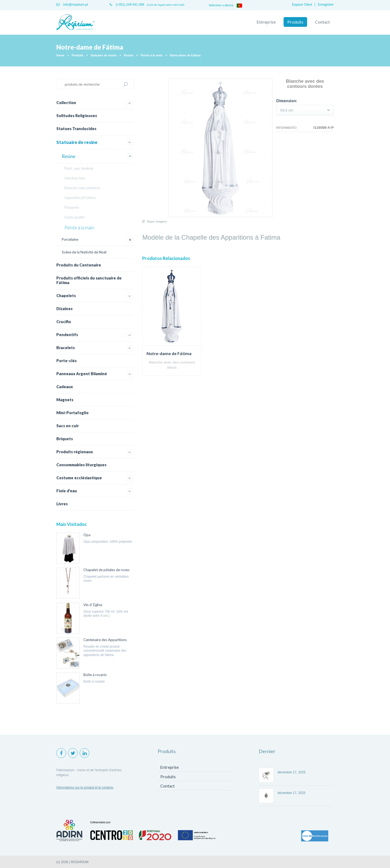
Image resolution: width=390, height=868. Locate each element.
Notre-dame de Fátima (185, 55)
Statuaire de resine (104, 55)
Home (60, 55)
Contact (322, 22)
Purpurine (72, 207)
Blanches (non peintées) (82, 188)
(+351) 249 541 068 (127, 5)
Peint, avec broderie (79, 168)
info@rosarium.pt (72, 5)
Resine (129, 55)
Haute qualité (75, 217)
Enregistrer (326, 5)
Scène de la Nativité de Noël (84, 252)
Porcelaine (70, 239)
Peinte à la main (152, 55)
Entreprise (266, 22)
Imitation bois (75, 178)
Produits (295, 22)
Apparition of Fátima (80, 198)
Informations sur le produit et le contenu (85, 787)
